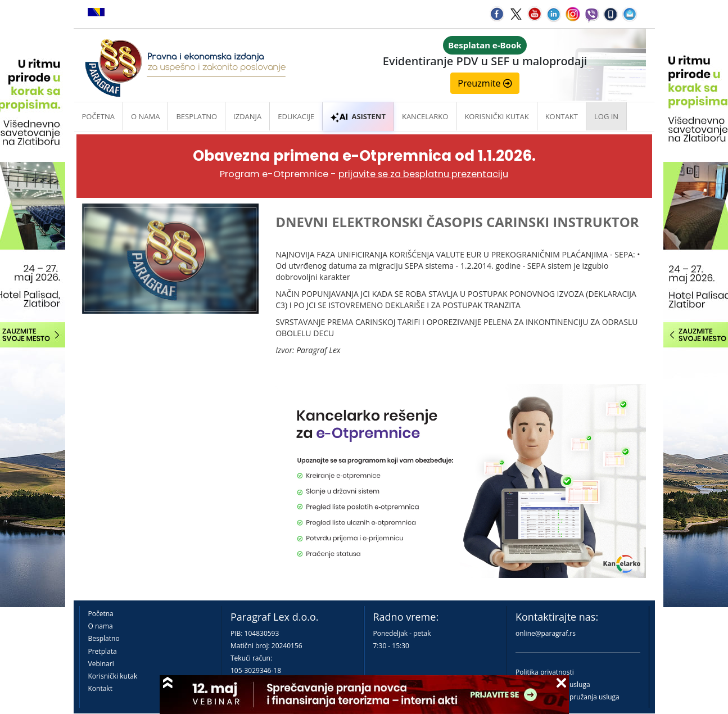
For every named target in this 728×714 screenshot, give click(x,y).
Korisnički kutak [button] (496, 116)
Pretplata (103, 651)
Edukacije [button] (296, 116)
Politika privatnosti (545, 672)
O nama (145, 116)
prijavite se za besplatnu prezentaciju (423, 174)
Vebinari (101, 664)
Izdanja (247, 116)
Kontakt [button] (562, 116)
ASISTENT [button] (358, 116)
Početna (99, 116)
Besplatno (196, 116)
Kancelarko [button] (425, 116)
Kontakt (100, 688)
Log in (606, 116)
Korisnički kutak (113, 676)
